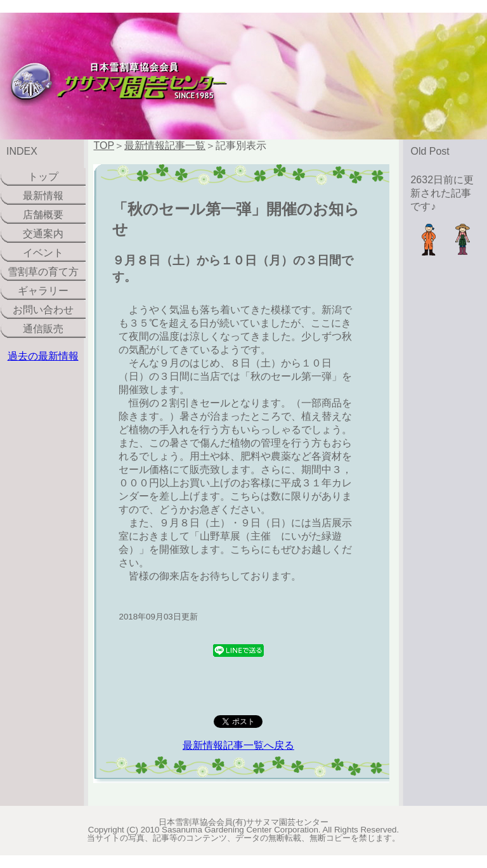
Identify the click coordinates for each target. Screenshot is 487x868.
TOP (104, 146)
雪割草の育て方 (43, 272)
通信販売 (43, 329)
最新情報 (43, 196)
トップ (43, 177)
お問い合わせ (43, 310)
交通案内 (43, 234)
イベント (43, 253)
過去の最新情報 (43, 356)
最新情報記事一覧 (165, 146)
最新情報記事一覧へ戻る (238, 745)
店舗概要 (43, 215)
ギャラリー (43, 291)
